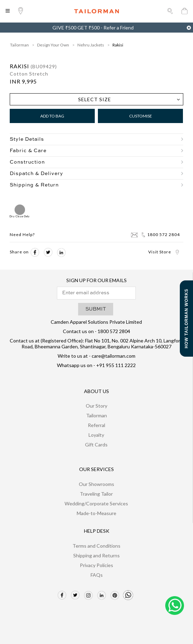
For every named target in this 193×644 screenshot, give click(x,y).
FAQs (97, 575)
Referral (96, 425)
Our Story (96, 406)
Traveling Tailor (96, 494)
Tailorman (19, 45)
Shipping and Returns (96, 555)
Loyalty (96, 435)
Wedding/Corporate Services (96, 503)
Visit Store (164, 252)
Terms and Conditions (96, 546)
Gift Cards (96, 445)
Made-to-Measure (96, 513)
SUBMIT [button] (96, 309)
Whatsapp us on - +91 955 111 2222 (96, 365)
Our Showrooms (96, 484)
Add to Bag (52, 116)
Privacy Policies (96, 565)
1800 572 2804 (160, 235)
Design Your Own (53, 45)
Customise (141, 116)
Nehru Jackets (91, 45)
